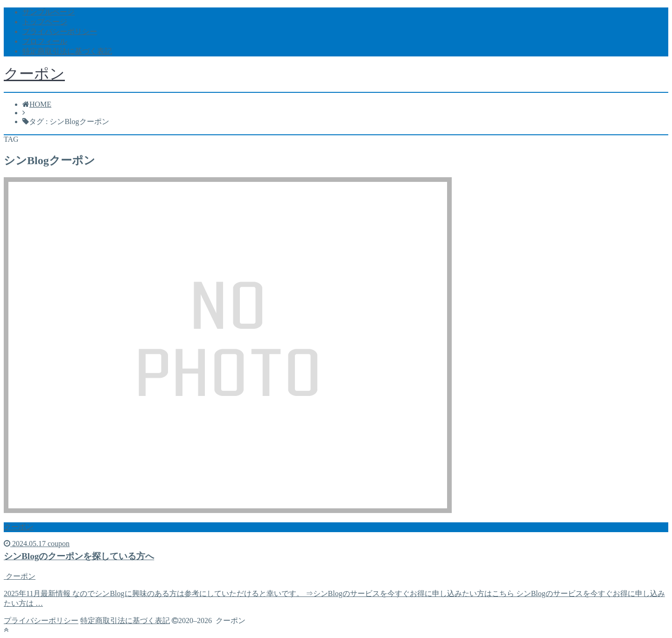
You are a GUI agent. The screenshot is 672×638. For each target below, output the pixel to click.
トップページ (45, 22)
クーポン (34, 74)
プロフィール (45, 41)
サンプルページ (49, 12)
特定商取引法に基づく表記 (67, 51)
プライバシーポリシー (60, 31)
